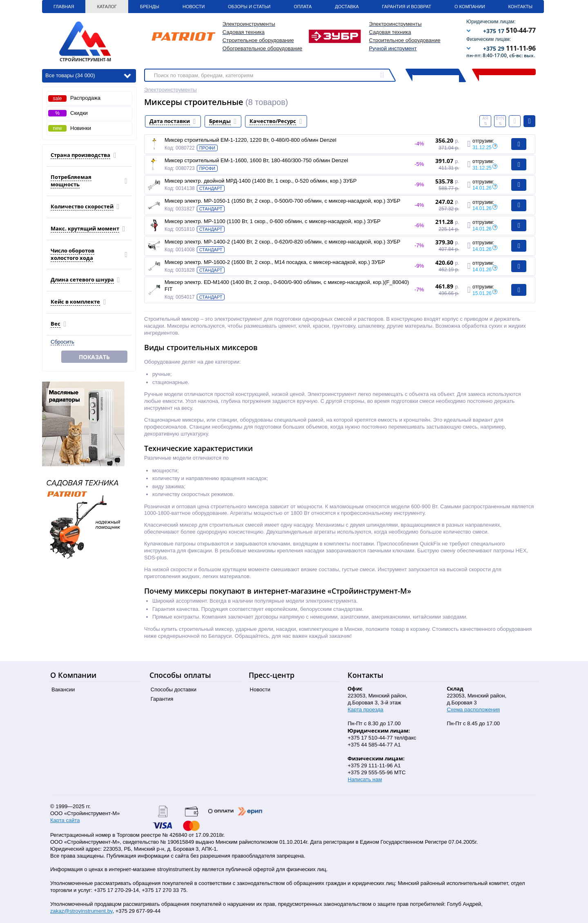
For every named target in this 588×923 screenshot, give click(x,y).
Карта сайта (65, 820)
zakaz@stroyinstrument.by (81, 911)
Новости (194, 7)
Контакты (520, 7)
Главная (64, 7)
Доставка (347, 7)
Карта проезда (365, 710)
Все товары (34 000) (88, 75)
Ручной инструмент (393, 48)
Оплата (303, 7)
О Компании (470, 7)
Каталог (107, 7)
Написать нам (365, 779)
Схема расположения (473, 710)
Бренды (150, 7)
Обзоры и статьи (249, 7)
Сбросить (62, 342)
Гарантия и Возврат (407, 7)
